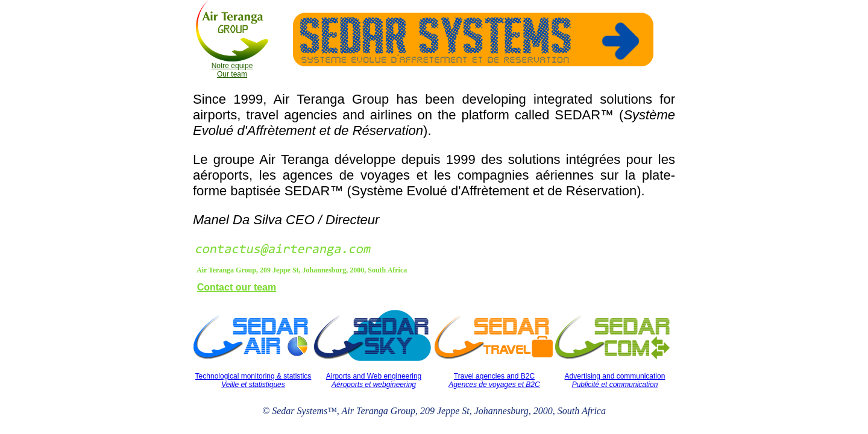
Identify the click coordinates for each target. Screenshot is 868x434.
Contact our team (237, 287)
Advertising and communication (615, 380)
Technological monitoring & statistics (253, 380)
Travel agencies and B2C (494, 380)
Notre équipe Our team (232, 70)
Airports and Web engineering (374, 380)
